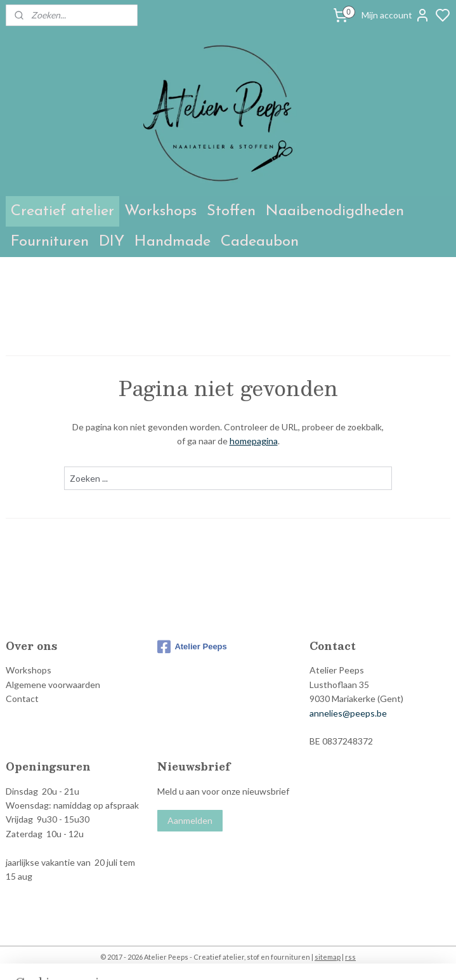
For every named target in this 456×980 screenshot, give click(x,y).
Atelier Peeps (192, 647)
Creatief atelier (62, 211)
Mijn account (396, 15)
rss (350, 957)
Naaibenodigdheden (335, 211)
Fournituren (50, 242)
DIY (112, 242)
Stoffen (231, 211)
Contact (22, 699)
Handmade (173, 242)
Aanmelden (190, 820)
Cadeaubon (260, 242)
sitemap (328, 957)
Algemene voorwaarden (53, 685)
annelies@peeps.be (348, 713)
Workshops (160, 211)
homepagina (254, 441)
